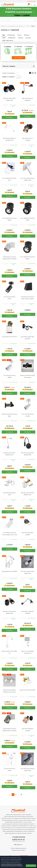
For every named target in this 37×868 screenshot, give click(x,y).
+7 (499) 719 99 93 (31, 1)
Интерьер (11, 35)
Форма (27, 35)
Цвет (4, 38)
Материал (12, 38)
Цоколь (28, 38)
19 (21, 795)
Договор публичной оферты (19, 850)
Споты (27, 26)
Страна (20, 38)
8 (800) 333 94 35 (18, 840)
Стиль (19, 35)
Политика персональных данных (19, 848)
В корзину (9, 117)
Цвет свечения (8, 40)
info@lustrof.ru (19, 845)
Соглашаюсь (31, 866)
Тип (4, 35)
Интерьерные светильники (15, 26)
